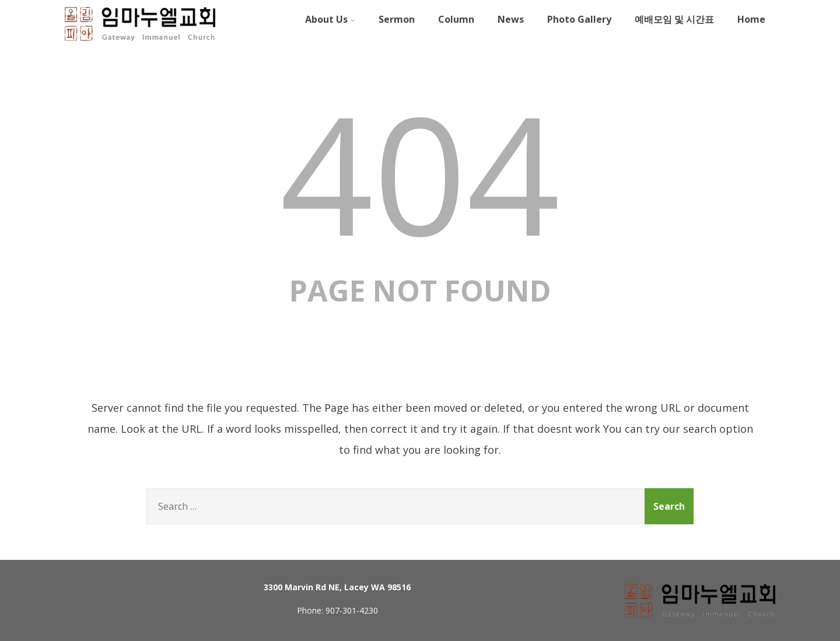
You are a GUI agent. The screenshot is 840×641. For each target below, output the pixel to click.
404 (420, 172)
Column (456, 19)
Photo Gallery (579, 19)
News (511, 19)
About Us (330, 19)
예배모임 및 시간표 (674, 19)
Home (751, 19)
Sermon (397, 19)
